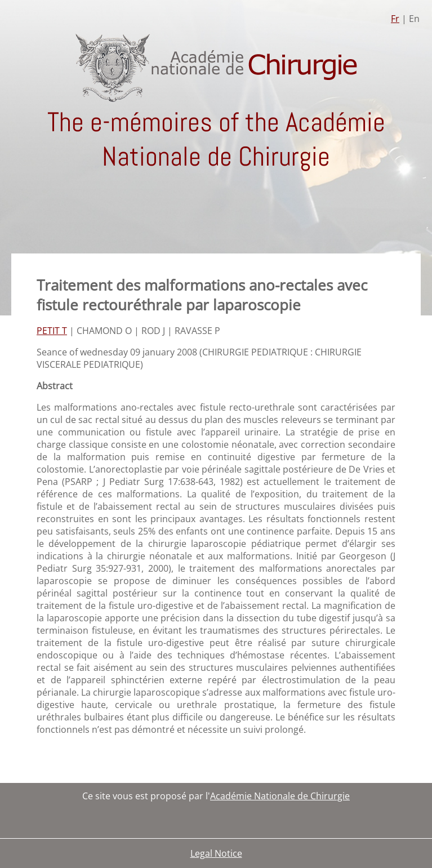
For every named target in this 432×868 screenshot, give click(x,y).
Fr (395, 19)
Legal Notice (216, 853)
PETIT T (52, 331)
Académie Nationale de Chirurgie (280, 796)
